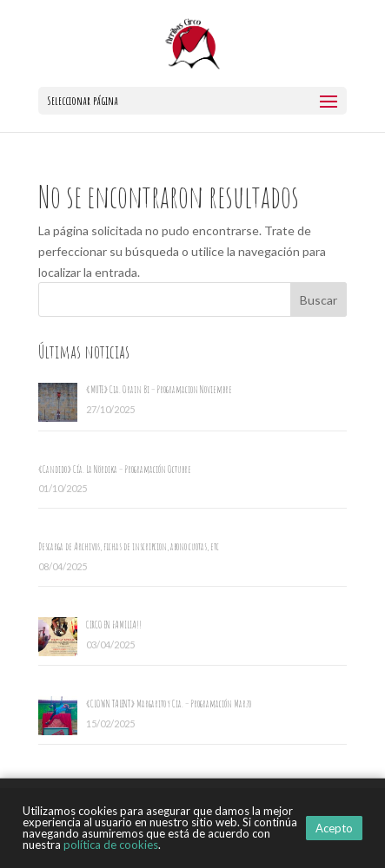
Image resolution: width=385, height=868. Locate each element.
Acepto (334, 828)
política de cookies (111, 845)
